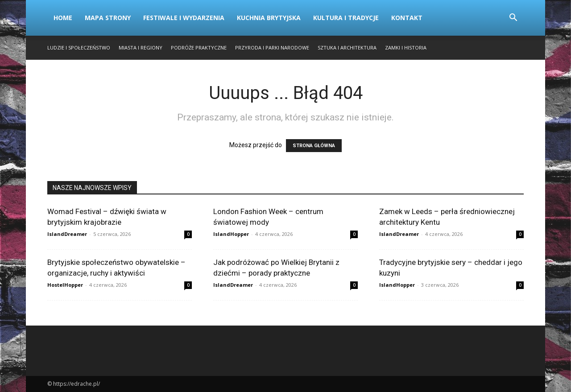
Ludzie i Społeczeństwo (79, 47)
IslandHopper (231, 234)
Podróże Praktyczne (199, 47)
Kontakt (407, 18)
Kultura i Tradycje (346, 18)
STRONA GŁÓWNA (314, 146)
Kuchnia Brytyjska (269, 18)
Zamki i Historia (406, 47)
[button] (513, 19)
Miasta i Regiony (141, 47)
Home (63, 18)
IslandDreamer (67, 234)
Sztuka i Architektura (347, 47)
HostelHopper (65, 285)
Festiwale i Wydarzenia (184, 18)
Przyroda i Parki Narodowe (272, 47)
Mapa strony (108, 18)
